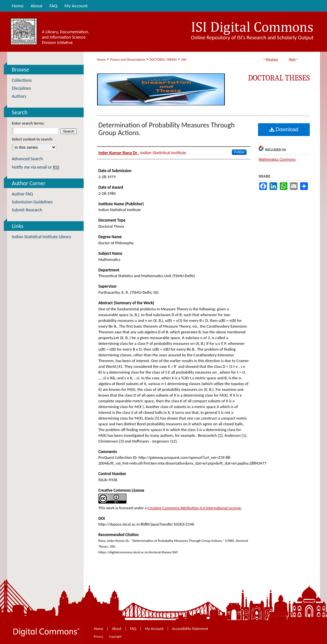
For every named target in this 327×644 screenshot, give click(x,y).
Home (101, 60)
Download (284, 129)
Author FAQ (22, 194)
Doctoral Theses (279, 78)
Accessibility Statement (190, 629)
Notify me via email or (36, 167)
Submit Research (27, 210)
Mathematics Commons (277, 159)
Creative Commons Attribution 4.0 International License (194, 508)
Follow (239, 152)
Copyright (115, 636)
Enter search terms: (28, 123)
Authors (19, 96)
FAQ (133, 629)
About (117, 629)
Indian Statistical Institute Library (42, 237)
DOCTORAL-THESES (163, 60)
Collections (22, 80)
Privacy (99, 636)
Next (292, 59)
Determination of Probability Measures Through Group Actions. (167, 129)
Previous (272, 59)
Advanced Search (27, 159)
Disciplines (21, 88)
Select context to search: (32, 139)
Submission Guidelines (32, 202)
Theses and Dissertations (127, 60)
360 (184, 60)
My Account (155, 629)
